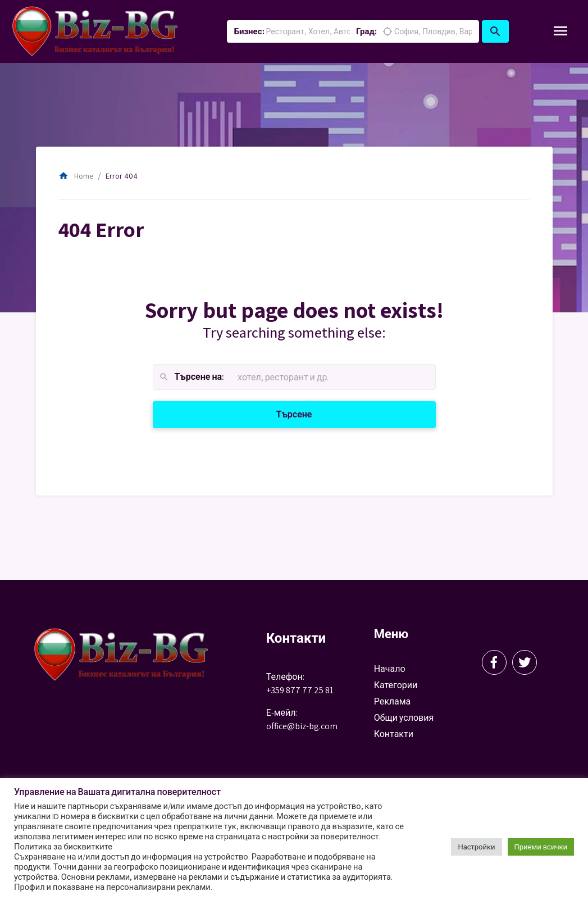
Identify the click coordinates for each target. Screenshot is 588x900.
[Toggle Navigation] (560, 32)
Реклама (393, 701)
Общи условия (404, 718)
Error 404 (122, 176)
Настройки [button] (476, 847)
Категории (396, 685)
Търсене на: (192, 377)
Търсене (308, 414)
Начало (390, 669)
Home (76, 176)
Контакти (394, 734)
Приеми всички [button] (541, 847)
